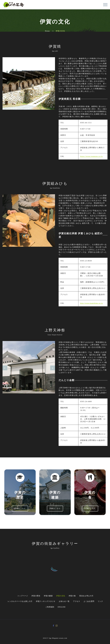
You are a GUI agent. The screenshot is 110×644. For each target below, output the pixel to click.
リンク (103, 602)
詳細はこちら (20, 508)
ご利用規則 (49, 608)
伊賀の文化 (61, 596)
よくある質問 (91, 602)
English (62, 608)
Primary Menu (105, 5)
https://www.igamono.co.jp (91, 156)
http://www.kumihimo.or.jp (92, 303)
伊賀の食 (74, 596)
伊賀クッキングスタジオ (44, 602)
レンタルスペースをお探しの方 (18, 602)
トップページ (20, 596)
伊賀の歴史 (35, 596)
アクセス (77, 602)
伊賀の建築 (48, 596)
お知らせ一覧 (64, 602)
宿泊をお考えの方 (89, 596)
